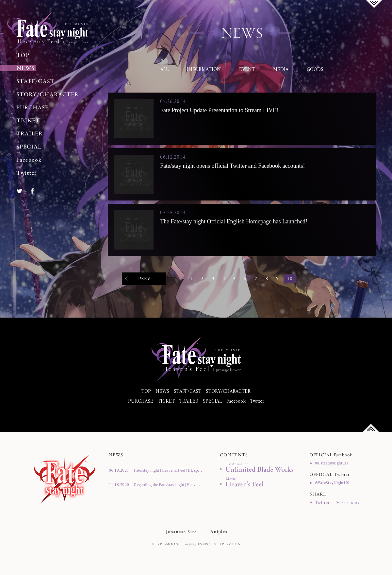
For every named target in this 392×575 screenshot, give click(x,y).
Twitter (257, 401)
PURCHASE (141, 401)
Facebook (236, 401)
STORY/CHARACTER (228, 392)
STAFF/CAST (188, 392)
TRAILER (189, 401)
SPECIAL (212, 401)
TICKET (166, 401)
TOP (146, 392)
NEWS (162, 392)
